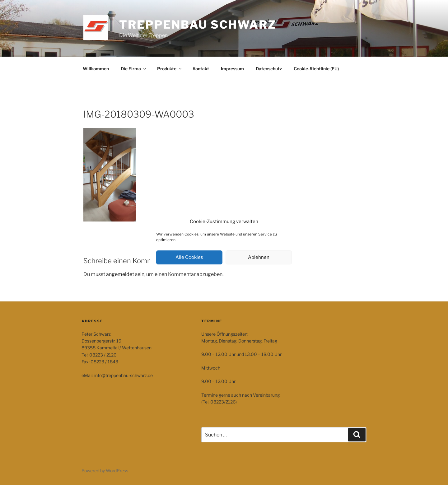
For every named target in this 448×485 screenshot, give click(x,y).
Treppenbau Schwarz (198, 25)
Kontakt (201, 69)
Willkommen (96, 69)
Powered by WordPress (105, 471)
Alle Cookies (189, 257)
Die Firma (134, 69)
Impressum (232, 69)
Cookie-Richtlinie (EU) (316, 69)
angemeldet (120, 274)
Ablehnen (259, 257)
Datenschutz (269, 69)
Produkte (170, 69)
